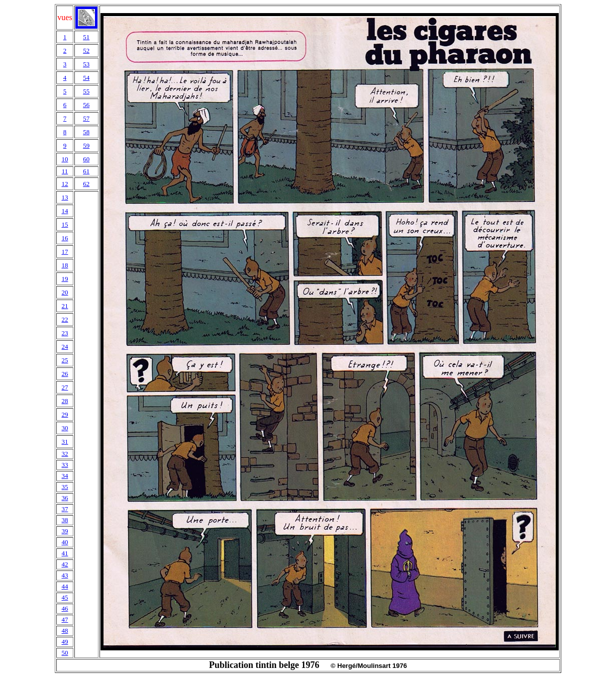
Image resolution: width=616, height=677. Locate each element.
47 (65, 619)
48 (65, 631)
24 (65, 347)
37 (65, 509)
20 (65, 292)
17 (65, 252)
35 (65, 487)
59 (86, 146)
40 (65, 542)
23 (65, 333)
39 (65, 531)
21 (65, 306)
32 (65, 454)
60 (86, 159)
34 (65, 476)
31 (65, 442)
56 (86, 105)
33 (65, 465)
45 (65, 597)
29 (65, 414)
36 (65, 498)
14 (65, 211)
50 (65, 653)
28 (65, 401)
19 (65, 279)
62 (86, 184)
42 (65, 564)
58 (86, 132)
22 (65, 319)
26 (65, 374)
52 (86, 51)
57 (86, 118)
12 (65, 184)
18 (65, 265)
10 (65, 159)
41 (65, 553)
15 (65, 224)
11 (65, 171)
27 (65, 387)
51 (86, 37)
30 (65, 428)
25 (65, 360)
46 (65, 608)
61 (86, 171)
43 (65, 575)
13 (65, 197)
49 (65, 642)
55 (86, 91)
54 (86, 78)
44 (65, 586)
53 (86, 64)
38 (65, 520)
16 (65, 238)
